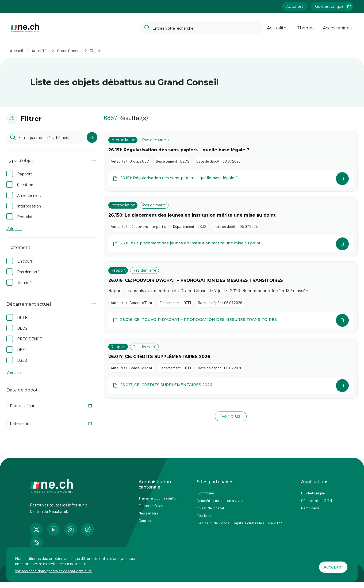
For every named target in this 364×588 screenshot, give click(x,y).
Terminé (24, 282)
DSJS (22, 360)
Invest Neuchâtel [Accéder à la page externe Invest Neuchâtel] (210, 508)
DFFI (21, 349)
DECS (22, 328)
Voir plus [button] (14, 229)
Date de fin (20, 423)
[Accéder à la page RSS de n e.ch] (36, 543)
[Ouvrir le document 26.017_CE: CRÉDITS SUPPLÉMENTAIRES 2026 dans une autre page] (231, 386)
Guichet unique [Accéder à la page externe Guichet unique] (313, 493)
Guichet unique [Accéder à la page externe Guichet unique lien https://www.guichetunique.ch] (334, 6)
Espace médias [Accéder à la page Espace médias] (151, 506)
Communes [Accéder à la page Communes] (206, 493)
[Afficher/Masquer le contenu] (94, 161)
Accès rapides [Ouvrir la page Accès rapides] (337, 28)
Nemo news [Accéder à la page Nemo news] (310, 508)
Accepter (333, 567)
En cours (25, 261)
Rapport (25, 174)
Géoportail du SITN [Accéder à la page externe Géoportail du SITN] (317, 500)
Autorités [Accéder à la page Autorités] (295, 6)
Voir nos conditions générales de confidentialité (53, 571)
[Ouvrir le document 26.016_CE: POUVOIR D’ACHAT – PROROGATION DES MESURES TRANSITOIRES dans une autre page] (231, 320)
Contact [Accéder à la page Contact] (145, 520)
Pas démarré (28, 272)
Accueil (19, 50)
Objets (99, 50)
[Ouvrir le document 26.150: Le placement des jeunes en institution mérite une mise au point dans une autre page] (231, 244)
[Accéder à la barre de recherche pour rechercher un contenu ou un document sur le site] (201, 28)
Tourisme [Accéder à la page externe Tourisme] (204, 515)
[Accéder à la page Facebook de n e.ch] (88, 529)
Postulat (25, 216)
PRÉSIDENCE (30, 339)
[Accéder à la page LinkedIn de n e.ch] (53, 529)
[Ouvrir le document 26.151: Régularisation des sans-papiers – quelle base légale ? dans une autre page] (231, 179)
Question (25, 184)
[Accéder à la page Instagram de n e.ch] (71, 529)
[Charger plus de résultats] (231, 416)
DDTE (22, 317)
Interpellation (29, 206)
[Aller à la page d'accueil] (25, 28)
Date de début (22, 406)
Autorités (43, 50)
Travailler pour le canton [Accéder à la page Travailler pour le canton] (158, 498)
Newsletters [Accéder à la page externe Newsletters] (148, 513)
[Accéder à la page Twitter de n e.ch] (36, 529)
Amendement (29, 195)
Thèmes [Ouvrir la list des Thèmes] (306, 28)
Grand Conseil (72, 50)
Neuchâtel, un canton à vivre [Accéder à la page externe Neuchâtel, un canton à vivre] (220, 500)
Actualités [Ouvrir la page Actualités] (278, 28)
